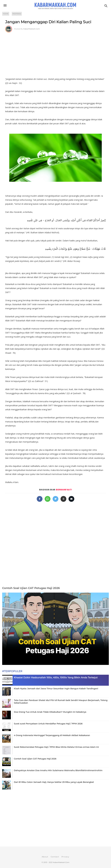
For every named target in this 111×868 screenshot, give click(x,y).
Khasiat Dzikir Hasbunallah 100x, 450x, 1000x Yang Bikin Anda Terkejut (56, 678)
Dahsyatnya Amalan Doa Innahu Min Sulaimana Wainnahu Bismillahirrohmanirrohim (58, 770)
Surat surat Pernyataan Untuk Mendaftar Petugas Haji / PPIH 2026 (48, 724)
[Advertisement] (55, 54)
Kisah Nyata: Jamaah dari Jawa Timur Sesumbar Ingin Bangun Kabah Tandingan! (56, 689)
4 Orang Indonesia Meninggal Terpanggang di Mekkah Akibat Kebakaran (52, 735)
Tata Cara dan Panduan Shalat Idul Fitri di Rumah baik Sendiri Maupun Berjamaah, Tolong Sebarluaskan (61, 702)
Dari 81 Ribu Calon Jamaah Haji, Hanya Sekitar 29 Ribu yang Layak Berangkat (54, 782)
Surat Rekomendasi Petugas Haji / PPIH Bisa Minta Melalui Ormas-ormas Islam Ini (56, 747)
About (45, 857)
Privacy (65, 857)
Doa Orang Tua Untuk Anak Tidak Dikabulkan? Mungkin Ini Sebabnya (50, 712)
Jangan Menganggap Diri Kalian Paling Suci (48, 22)
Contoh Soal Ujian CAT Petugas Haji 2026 (31, 588)
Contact (55, 857)
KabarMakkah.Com (32, 29)
